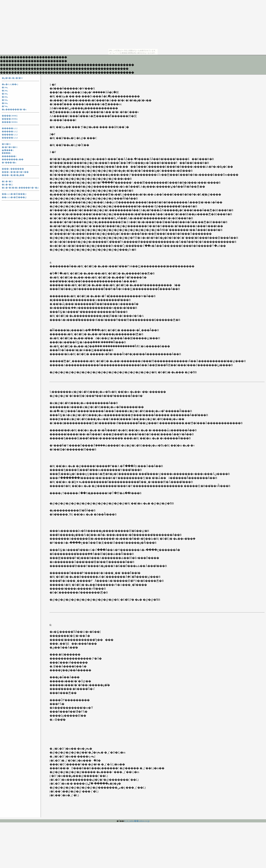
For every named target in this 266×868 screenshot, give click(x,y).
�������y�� (13, 159)
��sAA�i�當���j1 (14, 194)
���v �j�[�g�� (13, 175)
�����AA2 (10, 131)
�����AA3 (10, 135)
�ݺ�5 (5, 100)
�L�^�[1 (7, 181)
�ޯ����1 (8, 150)
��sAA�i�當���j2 (14, 197)
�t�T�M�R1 (10, 147)
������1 (9, 156)
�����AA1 (10, 128)
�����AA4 (10, 138)
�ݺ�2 (5, 91)
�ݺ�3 (5, 94)
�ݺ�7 (5, 106)
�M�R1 (6, 144)
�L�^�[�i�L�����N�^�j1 (20, 188)
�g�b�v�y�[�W (12, 78)
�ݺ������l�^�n (14, 109)
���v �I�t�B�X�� (15, 172)
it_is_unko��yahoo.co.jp (137, 821)
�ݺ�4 (5, 97)
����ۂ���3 (10, 122)
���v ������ (13, 169)
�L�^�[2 (7, 185)
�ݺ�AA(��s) (10, 84)
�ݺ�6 (5, 103)
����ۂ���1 (10, 116)
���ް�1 (7, 153)
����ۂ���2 (10, 119)
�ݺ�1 (5, 87)
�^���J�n (9, 163)
